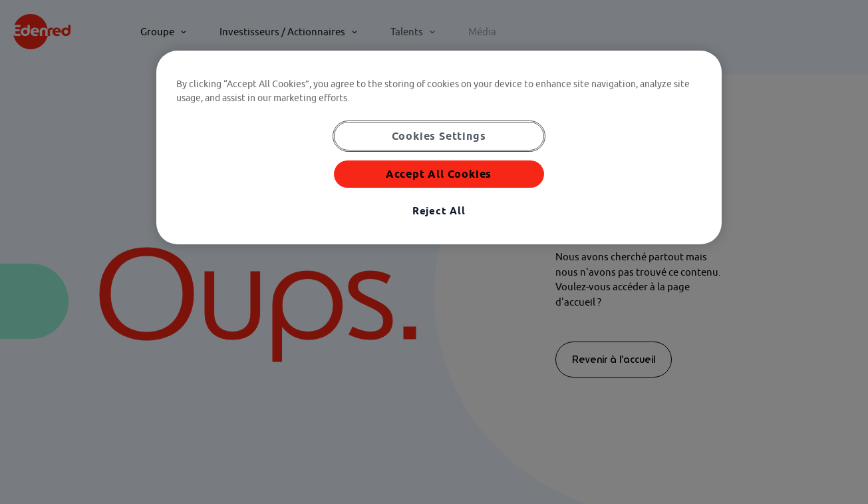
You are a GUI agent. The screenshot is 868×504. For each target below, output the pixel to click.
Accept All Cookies (439, 174)
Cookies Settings (439, 136)
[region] (439, 147)
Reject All (439, 211)
